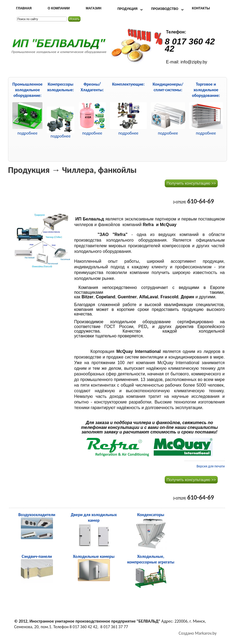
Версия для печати (211, 466)
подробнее (61, 136)
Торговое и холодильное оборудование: (206, 90)
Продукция (127, 9)
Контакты (201, 8)
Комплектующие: (128, 84)
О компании (59, 8)
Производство (165, 9)
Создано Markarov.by (198, 633)
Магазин (94, 8)
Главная (24, 8)
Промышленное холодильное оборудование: (27, 90)
